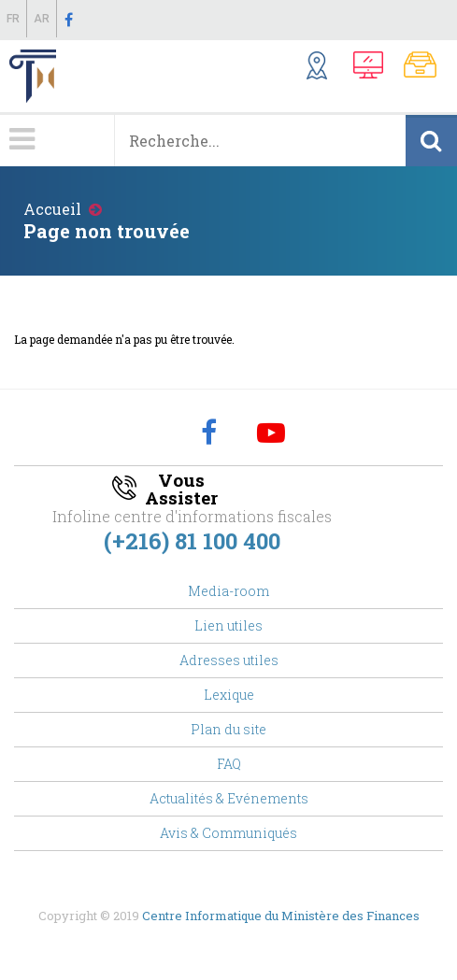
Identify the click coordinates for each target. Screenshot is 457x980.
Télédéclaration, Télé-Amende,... (374, 68)
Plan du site (228, 729)
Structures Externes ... (325, 68)
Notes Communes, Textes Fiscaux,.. (426, 68)
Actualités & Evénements (229, 798)
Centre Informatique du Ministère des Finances (281, 916)
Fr (13, 19)
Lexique (229, 695)
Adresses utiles (229, 660)
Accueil (52, 209)
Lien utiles (228, 625)
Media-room (228, 591)
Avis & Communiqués (228, 833)
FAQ (229, 764)
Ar (42, 19)
